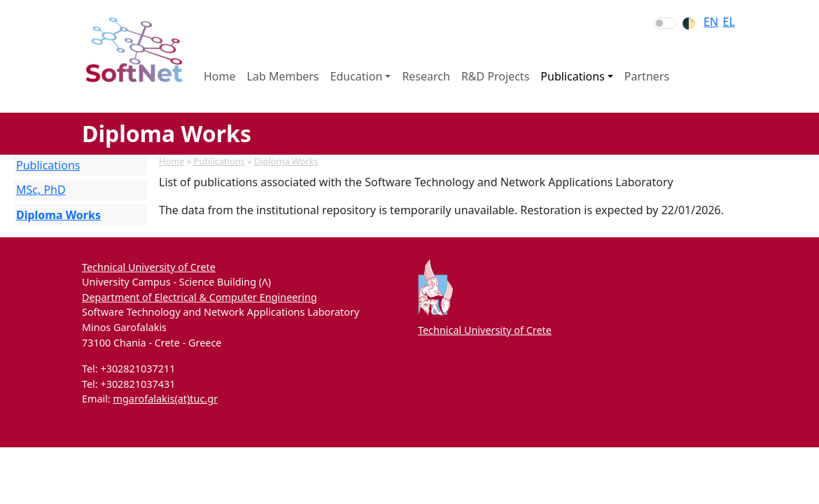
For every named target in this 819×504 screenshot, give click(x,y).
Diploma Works (286, 161)
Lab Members (283, 76)
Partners (647, 76)
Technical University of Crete (149, 267)
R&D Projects (495, 76)
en (711, 22)
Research (426, 76)
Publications (219, 161)
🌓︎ (689, 23)
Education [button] (357, 76)
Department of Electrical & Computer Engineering (199, 297)
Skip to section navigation (1, 1)
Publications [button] (572, 76)
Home (220, 76)
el (729, 22)
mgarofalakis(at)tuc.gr (166, 399)
